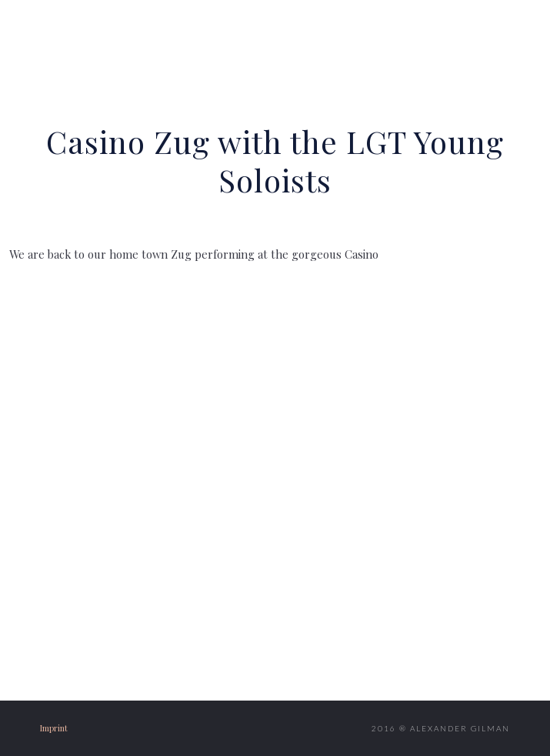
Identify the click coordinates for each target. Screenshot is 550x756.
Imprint (54, 728)
